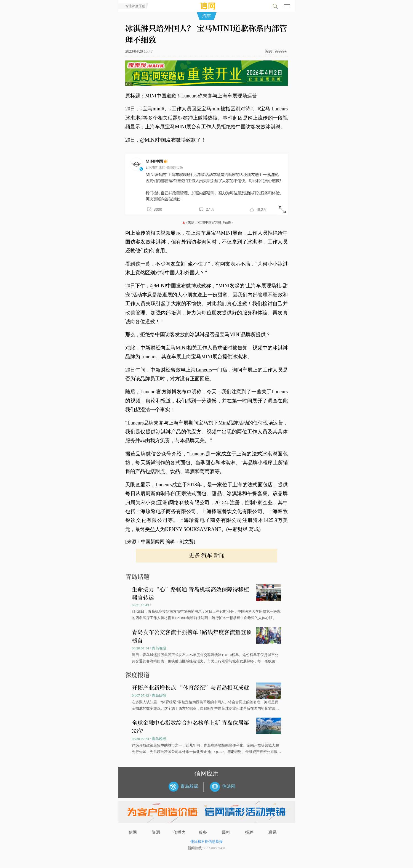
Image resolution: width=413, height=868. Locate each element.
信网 (133, 832)
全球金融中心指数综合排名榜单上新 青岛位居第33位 (190, 727)
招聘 (249, 832)
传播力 (179, 832)
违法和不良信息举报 (206, 842)
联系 (273, 832)
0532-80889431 (214, 848)
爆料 (226, 832)
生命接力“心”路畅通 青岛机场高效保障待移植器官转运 (190, 593)
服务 (203, 832)
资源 (156, 832)
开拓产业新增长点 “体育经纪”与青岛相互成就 (190, 687)
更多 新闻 (207, 555)
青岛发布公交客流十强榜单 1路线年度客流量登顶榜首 (192, 636)
